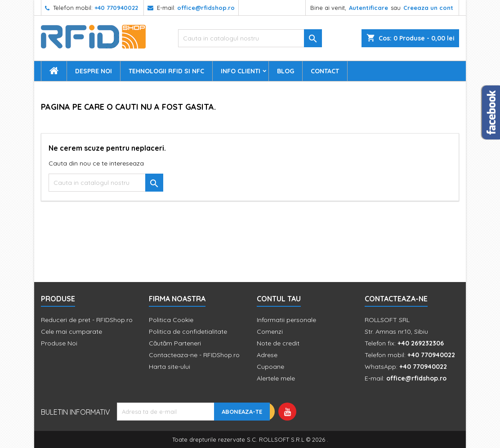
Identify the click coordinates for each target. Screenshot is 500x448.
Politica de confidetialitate (188, 332)
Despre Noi (94, 71)
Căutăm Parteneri (175, 343)
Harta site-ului (170, 367)
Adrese (267, 355)
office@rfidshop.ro (206, 8)
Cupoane (270, 367)
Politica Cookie (171, 320)
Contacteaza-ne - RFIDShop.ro (194, 355)
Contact (325, 71)
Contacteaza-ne (396, 299)
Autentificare (368, 8)
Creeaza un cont (428, 8)
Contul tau (279, 299)
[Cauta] (250, 38)
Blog (286, 71)
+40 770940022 (116, 8)
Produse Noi (59, 343)
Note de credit (278, 343)
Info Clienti (241, 71)
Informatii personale (286, 320)
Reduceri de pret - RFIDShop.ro (87, 320)
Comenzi (270, 332)
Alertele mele (276, 378)
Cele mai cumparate (71, 332)
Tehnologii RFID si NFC (166, 71)
